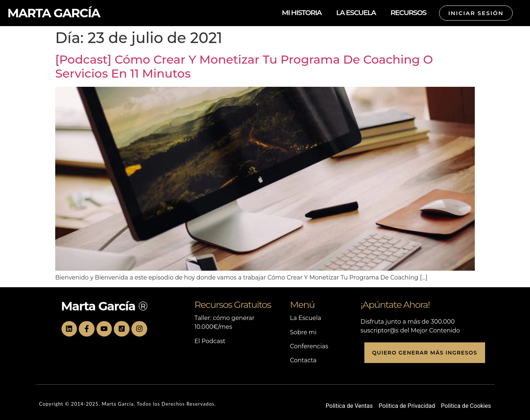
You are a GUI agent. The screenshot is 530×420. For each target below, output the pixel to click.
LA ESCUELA (356, 13)
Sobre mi (303, 332)
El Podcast (210, 341)
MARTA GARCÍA (54, 13)
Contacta (303, 360)
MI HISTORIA (302, 13)
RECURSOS (408, 13)
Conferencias (309, 346)
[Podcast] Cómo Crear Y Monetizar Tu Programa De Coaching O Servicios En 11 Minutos (244, 66)
